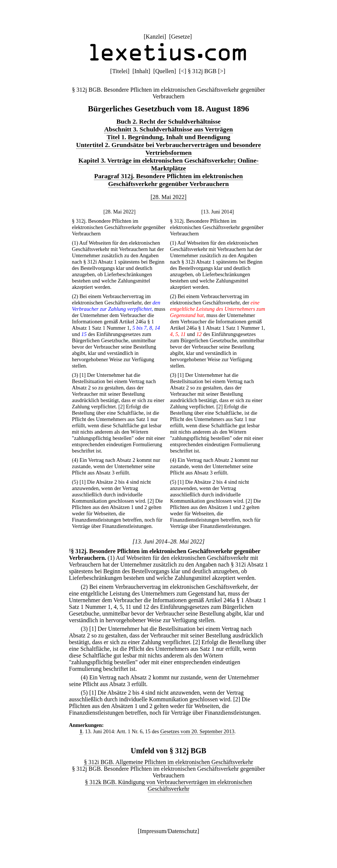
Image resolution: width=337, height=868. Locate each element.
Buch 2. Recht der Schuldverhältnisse (168, 121)
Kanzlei (155, 37)
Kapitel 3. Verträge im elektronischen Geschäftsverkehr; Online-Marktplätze (168, 164)
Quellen (165, 71)
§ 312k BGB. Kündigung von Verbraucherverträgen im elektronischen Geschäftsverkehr (168, 785)
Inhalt (141, 71)
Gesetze (180, 37)
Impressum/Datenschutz (168, 831)
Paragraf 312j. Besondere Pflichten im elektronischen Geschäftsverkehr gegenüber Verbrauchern (168, 180)
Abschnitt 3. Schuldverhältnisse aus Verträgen (168, 129)
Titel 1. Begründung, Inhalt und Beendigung (168, 137)
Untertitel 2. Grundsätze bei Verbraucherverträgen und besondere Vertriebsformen (169, 149)
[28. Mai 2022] (168, 197)
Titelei (120, 71)
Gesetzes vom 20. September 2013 (197, 731)
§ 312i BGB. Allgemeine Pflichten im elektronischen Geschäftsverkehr (168, 762)
